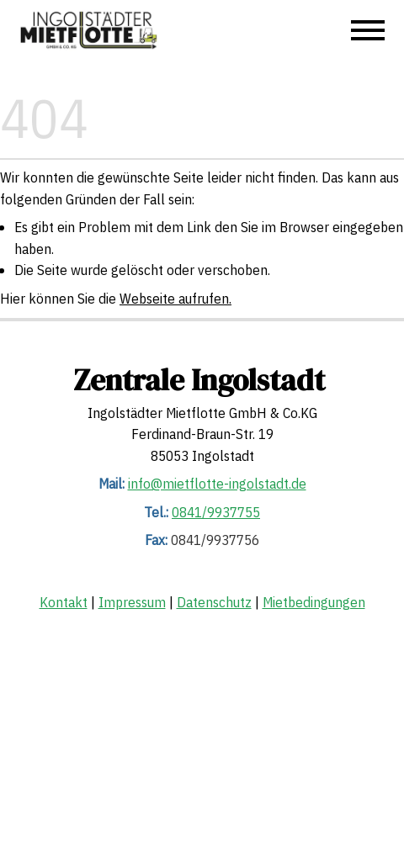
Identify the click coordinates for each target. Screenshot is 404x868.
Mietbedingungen (314, 602)
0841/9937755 (216, 512)
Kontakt (64, 602)
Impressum (132, 602)
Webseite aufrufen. (175, 299)
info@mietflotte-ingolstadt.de (217, 484)
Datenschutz (214, 602)
